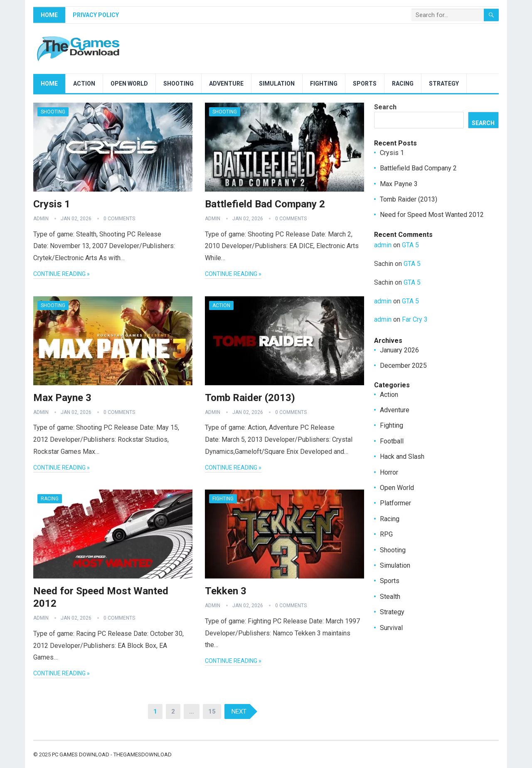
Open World (129, 84)
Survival (391, 628)
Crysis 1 (52, 204)
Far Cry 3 (415, 319)
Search (385, 107)
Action (84, 84)
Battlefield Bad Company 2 (265, 204)
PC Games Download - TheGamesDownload (112, 754)
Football (392, 441)
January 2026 (399, 350)
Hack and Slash (402, 457)
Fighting (324, 84)
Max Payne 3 (62, 398)
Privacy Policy (96, 15)
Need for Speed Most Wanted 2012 (432, 215)
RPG (386, 534)
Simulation (277, 84)
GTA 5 (410, 245)
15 (212, 711)
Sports (365, 84)
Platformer (395, 503)
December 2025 (403, 366)
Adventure (226, 84)
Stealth (390, 597)
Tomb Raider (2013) (250, 398)
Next (239, 711)
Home (49, 15)
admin (41, 219)
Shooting (179, 84)
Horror (389, 472)
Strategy (444, 84)
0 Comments (119, 219)
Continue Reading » (62, 274)
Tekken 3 (226, 591)
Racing (403, 84)
